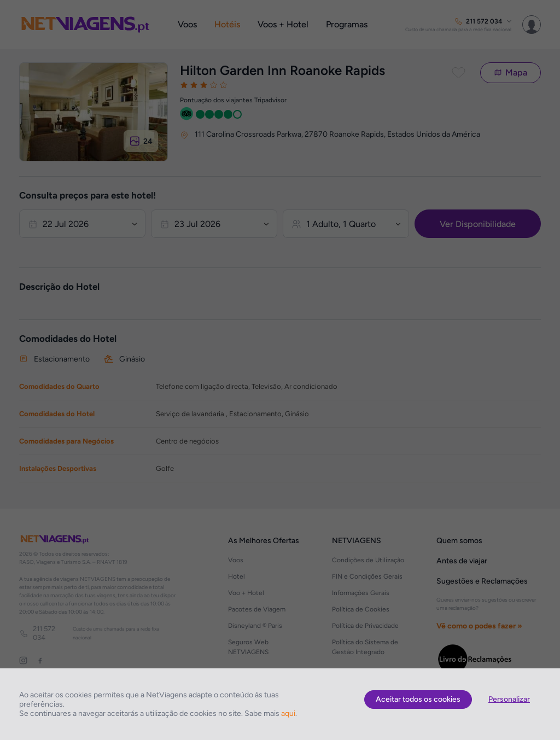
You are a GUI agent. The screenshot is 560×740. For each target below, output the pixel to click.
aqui (288, 713)
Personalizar (509, 699)
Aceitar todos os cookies (418, 699)
